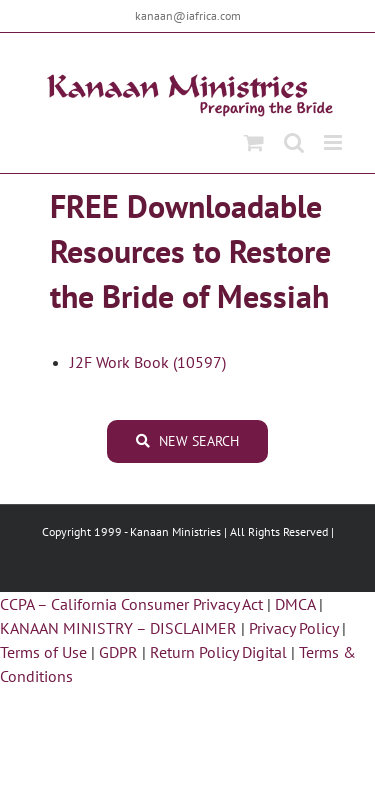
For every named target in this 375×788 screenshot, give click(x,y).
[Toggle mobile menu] (334, 142)
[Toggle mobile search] (294, 142)
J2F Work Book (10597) (148, 362)
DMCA (295, 604)
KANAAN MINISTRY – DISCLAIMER (118, 628)
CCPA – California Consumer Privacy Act (131, 604)
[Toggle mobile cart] (254, 142)
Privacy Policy (293, 628)
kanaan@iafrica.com (188, 15)
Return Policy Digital (218, 652)
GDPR (118, 652)
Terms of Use (43, 652)
